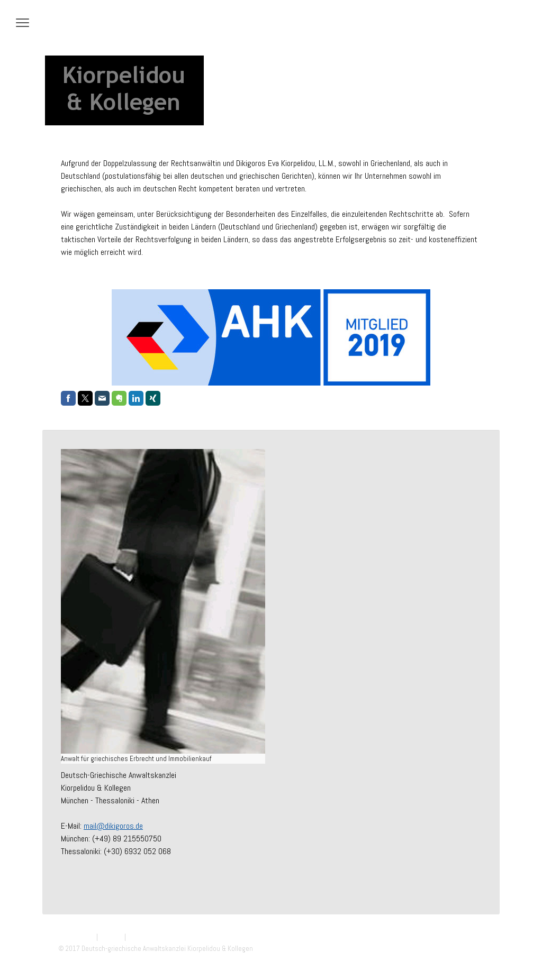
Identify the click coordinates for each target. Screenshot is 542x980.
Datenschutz (76, 937)
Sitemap (111, 937)
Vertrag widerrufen (160, 937)
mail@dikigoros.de (113, 826)
